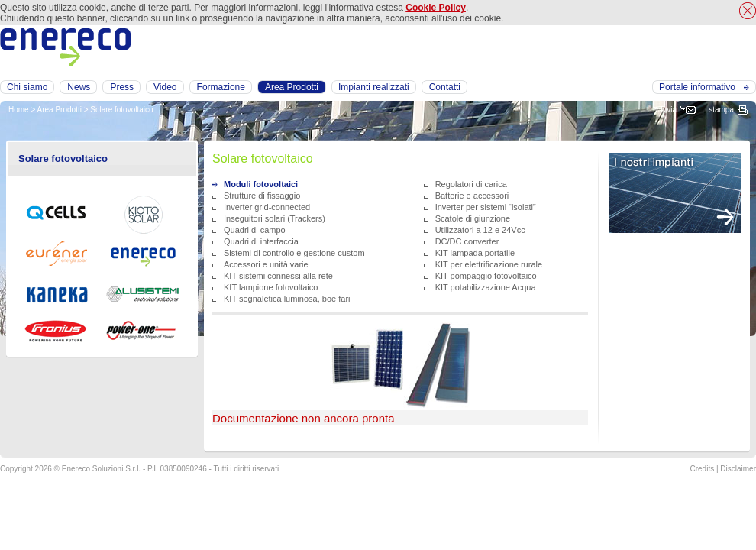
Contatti (445, 87)
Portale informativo (697, 87)
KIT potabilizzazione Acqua (486, 287)
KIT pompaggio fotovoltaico (486, 276)
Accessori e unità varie (266, 264)
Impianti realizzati (374, 87)
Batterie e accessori (472, 196)
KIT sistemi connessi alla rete (278, 276)
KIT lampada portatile (475, 253)
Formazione (221, 87)
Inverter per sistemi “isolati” (486, 207)
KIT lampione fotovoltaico (271, 287)
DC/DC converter (467, 241)
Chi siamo (27, 87)
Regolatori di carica (471, 184)
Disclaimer (738, 469)
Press (122, 87)
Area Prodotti (60, 110)
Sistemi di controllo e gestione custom (294, 253)
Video (165, 87)
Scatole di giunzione (473, 218)
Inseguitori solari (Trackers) (275, 218)
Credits (702, 469)
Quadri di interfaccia (261, 241)
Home (19, 110)
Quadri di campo (255, 230)
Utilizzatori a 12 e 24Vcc (480, 230)
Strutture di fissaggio (262, 196)
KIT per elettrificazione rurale (489, 264)
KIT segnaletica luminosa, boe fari (287, 299)
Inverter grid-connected (267, 207)
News (79, 87)
